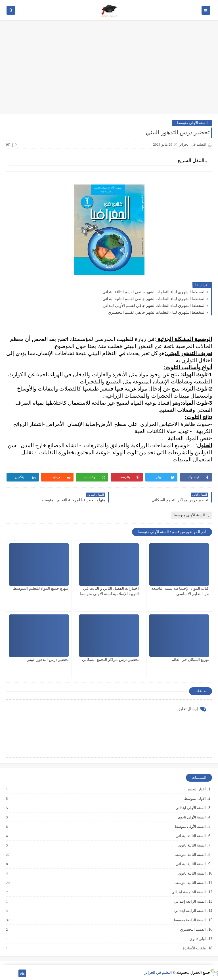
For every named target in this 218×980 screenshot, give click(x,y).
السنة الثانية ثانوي (192, 873)
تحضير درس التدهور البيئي (48, 660)
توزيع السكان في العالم (190, 660)
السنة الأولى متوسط (192, 123)
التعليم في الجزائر (158, 972)
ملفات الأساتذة (194, 948)
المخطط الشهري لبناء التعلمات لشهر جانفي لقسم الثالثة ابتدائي (154, 292)
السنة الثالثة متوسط (190, 855)
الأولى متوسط (195, 799)
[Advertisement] (109, 70)
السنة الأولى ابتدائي (190, 808)
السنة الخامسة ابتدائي (188, 892)
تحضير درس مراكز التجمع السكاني (110, 660)
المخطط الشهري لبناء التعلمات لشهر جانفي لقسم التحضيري (157, 312)
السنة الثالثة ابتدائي (191, 836)
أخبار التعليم (196, 789)
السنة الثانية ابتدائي (191, 864)
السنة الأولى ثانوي (192, 817)
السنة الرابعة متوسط (189, 920)
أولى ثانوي (197, 939)
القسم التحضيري (193, 930)
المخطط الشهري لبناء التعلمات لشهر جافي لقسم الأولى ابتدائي (154, 306)
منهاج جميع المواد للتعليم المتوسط (41, 588)
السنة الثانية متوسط (190, 883)
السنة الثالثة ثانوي (192, 845)
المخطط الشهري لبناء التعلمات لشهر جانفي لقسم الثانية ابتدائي (154, 299)
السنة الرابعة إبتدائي (190, 901)
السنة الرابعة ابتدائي (190, 911)
